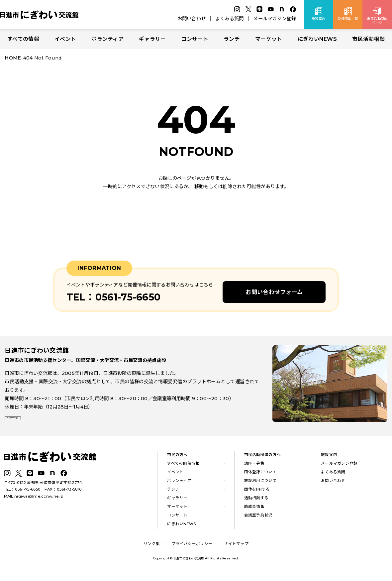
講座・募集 (254, 467)
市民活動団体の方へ (263, 459)
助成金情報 (254, 511)
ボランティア (107, 39)
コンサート (195, 39)
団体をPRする (257, 493)
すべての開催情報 (183, 467)
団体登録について (260, 476)
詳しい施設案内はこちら (36, 423)
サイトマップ (236, 548)
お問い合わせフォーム (274, 292)
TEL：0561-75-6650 (22, 494)
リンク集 (152, 548)
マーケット (269, 39)
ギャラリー (152, 39)
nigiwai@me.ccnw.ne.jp (39, 500)
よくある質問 (230, 19)
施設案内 (329, 459)
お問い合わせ (192, 19)
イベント (65, 39)
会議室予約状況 (258, 519)
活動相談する (256, 502)
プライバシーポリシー (192, 548)
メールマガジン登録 (275, 19)
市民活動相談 (368, 39)
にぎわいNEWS (317, 39)
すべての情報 (23, 39)
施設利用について (260, 485)
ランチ (232, 39)
